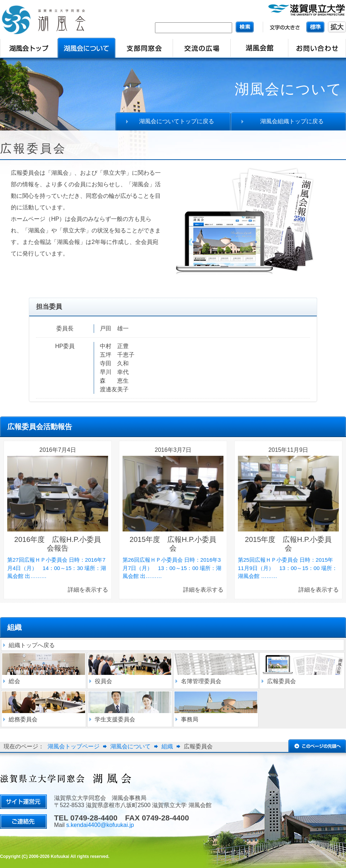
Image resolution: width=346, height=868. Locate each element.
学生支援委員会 (115, 719)
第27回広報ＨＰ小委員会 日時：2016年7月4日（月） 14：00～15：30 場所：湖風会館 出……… (57, 568)
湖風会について (130, 746)
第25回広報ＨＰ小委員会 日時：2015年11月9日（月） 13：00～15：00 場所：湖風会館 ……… (288, 568)
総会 (14, 681)
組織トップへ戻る (32, 645)
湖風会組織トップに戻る (292, 121)
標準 (315, 27)
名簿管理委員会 (201, 681)
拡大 (337, 27)
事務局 (190, 719)
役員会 (103, 681)
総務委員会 (23, 719)
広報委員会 (281, 681)
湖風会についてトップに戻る (177, 121)
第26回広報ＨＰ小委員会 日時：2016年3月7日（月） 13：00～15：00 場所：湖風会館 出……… (172, 568)
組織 (167, 746)
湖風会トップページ (74, 746)
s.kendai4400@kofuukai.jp (100, 825)
